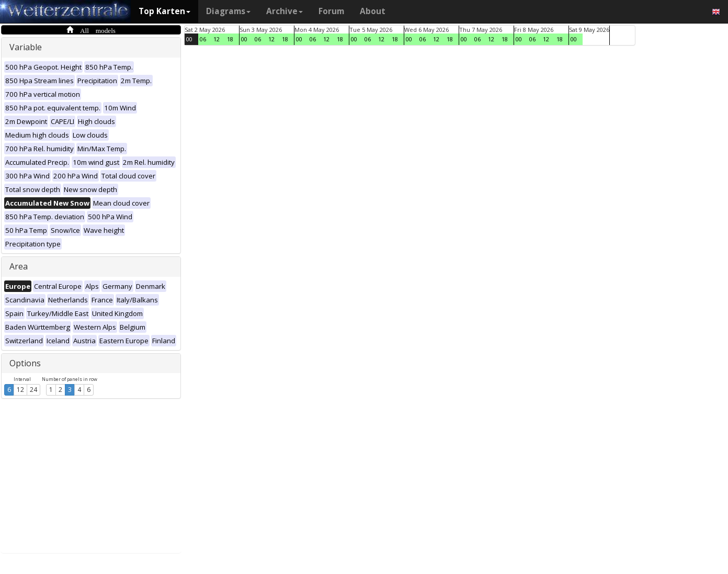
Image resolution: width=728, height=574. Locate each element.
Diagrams (228, 11)
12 (20, 390)
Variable (26, 47)
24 (33, 390)
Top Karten (164, 11)
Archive (285, 11)
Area (19, 266)
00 (189, 39)
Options (25, 363)
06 (203, 39)
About (373, 11)
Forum (331, 11)
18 (230, 39)
